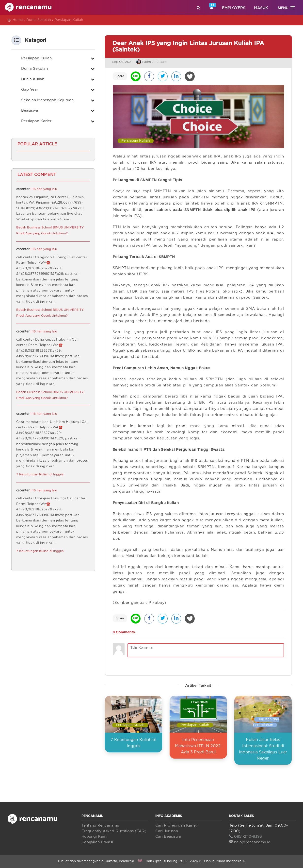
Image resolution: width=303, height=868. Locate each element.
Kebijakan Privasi (97, 842)
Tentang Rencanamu (100, 825)
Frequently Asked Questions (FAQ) (114, 831)
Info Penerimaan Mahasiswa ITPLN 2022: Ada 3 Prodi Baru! (198, 746)
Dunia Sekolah (39, 20)
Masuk (261, 8)
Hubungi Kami (94, 837)
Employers (234, 8)
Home (18, 20)
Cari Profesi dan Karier (176, 825)
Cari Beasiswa (168, 837)
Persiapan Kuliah (69, 20)
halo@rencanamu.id (250, 842)
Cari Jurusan (167, 831)
